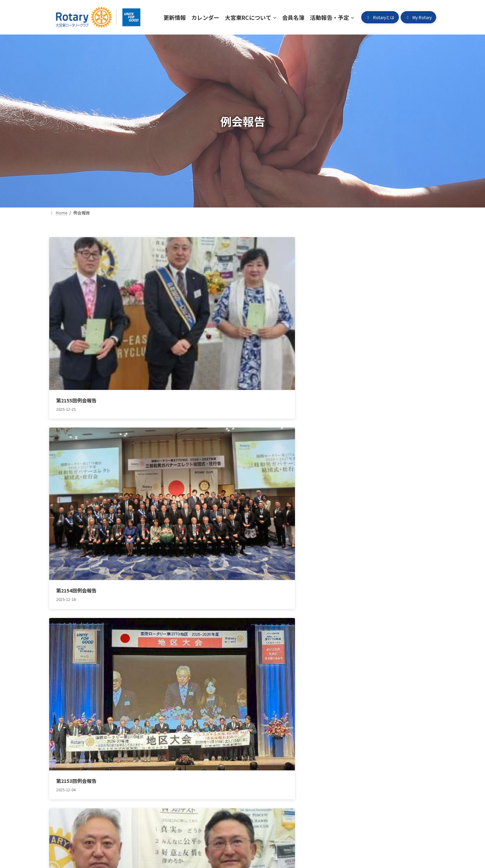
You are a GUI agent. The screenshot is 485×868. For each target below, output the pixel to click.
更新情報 (67, 761)
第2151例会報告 (206, 438)
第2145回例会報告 (209, 668)
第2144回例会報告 (341, 668)
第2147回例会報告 (341, 553)
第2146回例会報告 (76, 668)
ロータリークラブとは (302, 761)
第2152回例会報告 (76, 438)
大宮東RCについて (154, 761)
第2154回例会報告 (209, 323)
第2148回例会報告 (209, 553)
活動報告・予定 (244, 761)
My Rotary (355, 761)
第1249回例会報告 (76, 553)
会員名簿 (201, 761)
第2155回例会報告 (76, 323)
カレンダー (105, 761)
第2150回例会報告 (341, 438)
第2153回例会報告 (341, 323)
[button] (380, 17)
